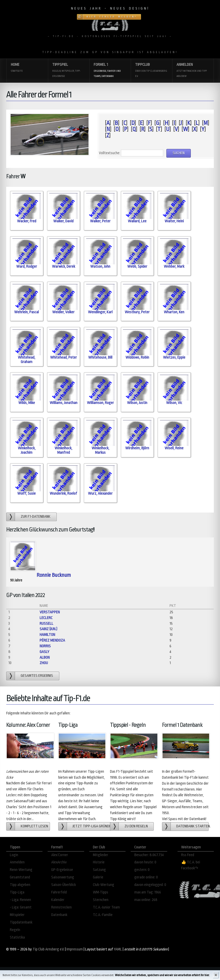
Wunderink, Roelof (63, 493)
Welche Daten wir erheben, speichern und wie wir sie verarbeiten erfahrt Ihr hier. (162, 975)
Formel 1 (110, 71)
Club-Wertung (104, 885)
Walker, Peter (100, 221)
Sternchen (101, 900)
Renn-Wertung (21, 870)
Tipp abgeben (20, 885)
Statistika (17, 937)
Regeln (15, 930)
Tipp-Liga (17, 892)
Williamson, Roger (100, 403)
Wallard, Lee (137, 221)
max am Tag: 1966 (148, 892)
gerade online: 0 (146, 877)
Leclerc (46, 618)
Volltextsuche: (109, 153)
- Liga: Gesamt (21, 907)
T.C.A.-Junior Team (106, 907)
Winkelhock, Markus (100, 450)
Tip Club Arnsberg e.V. (48, 949)
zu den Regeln (136, 826)
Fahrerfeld (59, 892)
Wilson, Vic (174, 403)
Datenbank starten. (192, 826)
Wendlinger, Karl (100, 312)
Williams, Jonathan (64, 403)
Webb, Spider (137, 267)
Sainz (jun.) (48, 629)
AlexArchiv (59, 862)
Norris (45, 646)
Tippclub (151, 71)
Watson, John (100, 267)
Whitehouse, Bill (100, 357)
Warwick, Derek (64, 267)
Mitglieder (101, 855)
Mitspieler (17, 915)
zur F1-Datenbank (36, 517)
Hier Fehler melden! (112, 17)
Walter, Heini (174, 221)
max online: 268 (146, 900)
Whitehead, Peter (64, 357)
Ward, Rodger (27, 267)
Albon (45, 658)
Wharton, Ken (174, 312)
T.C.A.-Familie (103, 915)
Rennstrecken (61, 907)
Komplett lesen (34, 826)
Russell (46, 624)
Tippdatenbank (21, 922)
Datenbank (59, 915)
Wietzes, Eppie (174, 357)
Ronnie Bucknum (54, 575)
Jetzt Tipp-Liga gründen (92, 826)
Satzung (99, 870)
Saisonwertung (63, 877)
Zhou (44, 663)
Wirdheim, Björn (137, 448)
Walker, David (63, 221)
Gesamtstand (20, 877)
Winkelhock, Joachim (27, 450)
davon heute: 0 (145, 862)
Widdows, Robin (137, 357)
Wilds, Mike (27, 403)
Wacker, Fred (27, 221)
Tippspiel (69, 71)
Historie (99, 862)
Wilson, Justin (137, 403)
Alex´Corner (60, 855)
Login (14, 855)
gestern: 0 (142, 870)
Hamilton (47, 635)
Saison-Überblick (64, 885)
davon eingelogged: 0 (150, 885)
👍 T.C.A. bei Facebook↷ (191, 865)
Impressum (75, 949)
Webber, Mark (174, 267)
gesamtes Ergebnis (37, 676)
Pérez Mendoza (52, 640)
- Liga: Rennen (20, 900)
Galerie (98, 877)
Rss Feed (188, 855)
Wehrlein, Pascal (27, 312)
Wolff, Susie (27, 493)
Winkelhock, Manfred (63, 450)
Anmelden (193, 71)
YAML (118, 949)
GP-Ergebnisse (62, 870)
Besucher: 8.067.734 (149, 855)
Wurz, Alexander (100, 493)
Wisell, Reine (174, 448)
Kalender (58, 900)
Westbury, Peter (137, 312)
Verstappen (50, 612)
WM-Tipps (101, 892)
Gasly (44, 652)
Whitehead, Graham (27, 360)
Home (27, 68)
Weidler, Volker (63, 312)
